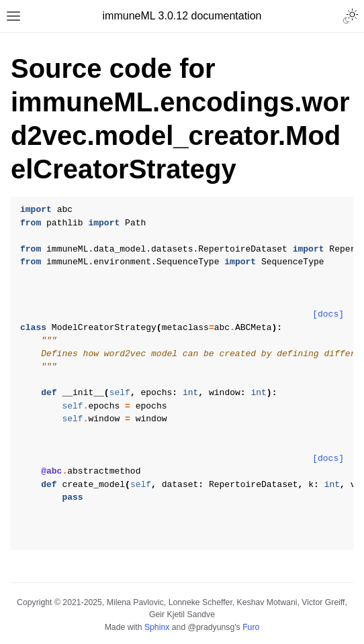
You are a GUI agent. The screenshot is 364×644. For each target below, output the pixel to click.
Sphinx (157, 627)
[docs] (328, 314)
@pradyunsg (212, 627)
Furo (251, 627)
